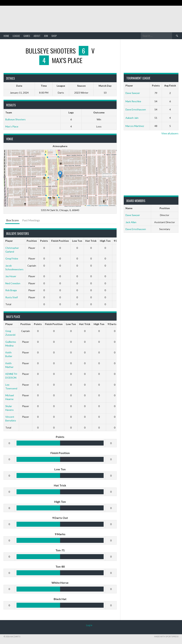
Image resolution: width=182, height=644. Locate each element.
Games (27, 36)
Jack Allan (131, 222)
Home (6, 36)
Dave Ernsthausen (136, 109)
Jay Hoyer (11, 276)
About (37, 36)
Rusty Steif (12, 297)
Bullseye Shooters (15, 119)
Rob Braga (11, 290)
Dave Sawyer (133, 93)
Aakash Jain (132, 118)
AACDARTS (23, 16)
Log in (89, 625)
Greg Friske (12, 258)
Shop (54, 36)
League (16, 36)
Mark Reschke (133, 101)
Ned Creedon (13, 283)
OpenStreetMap (104, 205)
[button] (60, 174)
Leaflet (87, 205)
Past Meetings (31, 220)
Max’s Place (12, 126)
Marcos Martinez (135, 126)
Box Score (12, 220)
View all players (170, 133)
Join (46, 36)
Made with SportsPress (166, 636)
